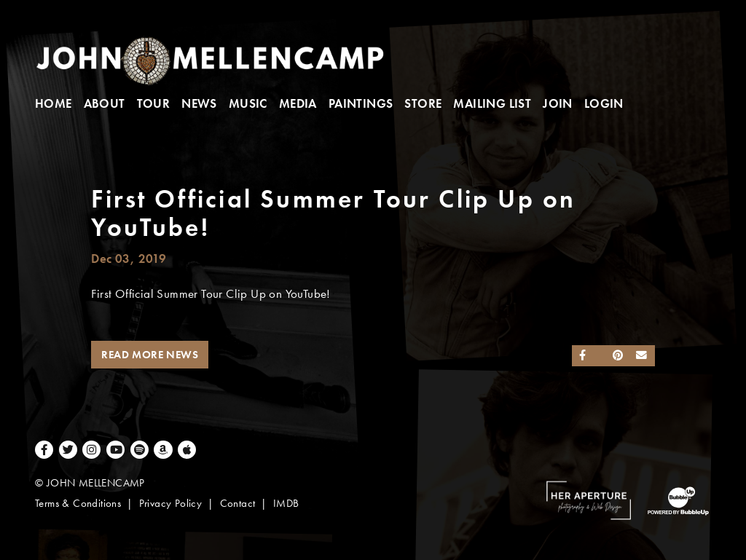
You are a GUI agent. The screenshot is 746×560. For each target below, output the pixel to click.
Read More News (150, 355)
